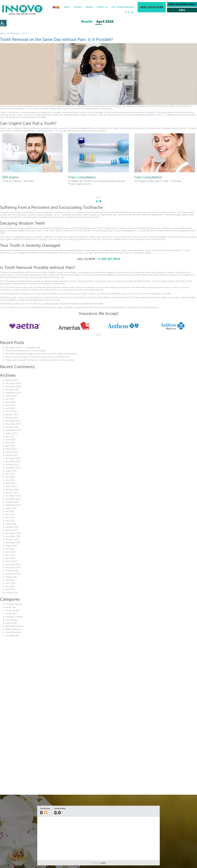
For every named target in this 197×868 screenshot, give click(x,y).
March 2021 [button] (11, 524)
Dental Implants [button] (13, 610)
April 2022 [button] (10, 483)
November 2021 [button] (13, 499)
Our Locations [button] (152, 7)
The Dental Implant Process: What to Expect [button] (26, 351)
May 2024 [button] (10, 405)
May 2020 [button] (10, 555)
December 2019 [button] (13, 564)
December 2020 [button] (13, 533)
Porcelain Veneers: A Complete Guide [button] (23, 348)
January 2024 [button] (12, 418)
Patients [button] (78, 7)
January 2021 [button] (12, 530)
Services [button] (89, 7)
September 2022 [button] (13, 468)
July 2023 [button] (10, 436)
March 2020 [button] (11, 561)
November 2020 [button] (13, 536)
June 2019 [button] (10, 583)
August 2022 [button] (11, 471)
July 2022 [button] (10, 474)
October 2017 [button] (12, 593)
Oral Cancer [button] (11, 623)
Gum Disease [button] (12, 620)
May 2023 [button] (10, 443)
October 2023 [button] (12, 427)
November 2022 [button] (13, 461)
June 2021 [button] (10, 515)
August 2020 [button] (11, 546)
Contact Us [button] (102, 7)
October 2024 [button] (12, 390)
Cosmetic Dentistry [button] (14, 604)
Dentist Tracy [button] (11, 614)
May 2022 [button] (10, 480)
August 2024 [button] (11, 396)
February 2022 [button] (12, 490)
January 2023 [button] (12, 455)
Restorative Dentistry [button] (15, 626)
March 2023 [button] (11, 449)
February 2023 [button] (12, 452)
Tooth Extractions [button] (13, 632)
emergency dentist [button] (14, 617)
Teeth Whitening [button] (13, 629)
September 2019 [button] (13, 574)
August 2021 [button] (11, 508)
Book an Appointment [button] (182, 4)
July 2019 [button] (10, 580)
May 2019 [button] (10, 586)
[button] (22, 10)
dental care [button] (11, 607)
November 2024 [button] (13, 386)
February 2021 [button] (12, 527)
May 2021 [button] (10, 518)
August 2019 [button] (11, 577)
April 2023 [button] (10, 446)
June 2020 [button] (10, 552)
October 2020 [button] (12, 539)
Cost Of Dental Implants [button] (123, 7)
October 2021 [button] (12, 502)
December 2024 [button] (13, 383)
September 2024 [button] (13, 393)
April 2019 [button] (10, 589)
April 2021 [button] (10, 521)
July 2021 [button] (10, 511)
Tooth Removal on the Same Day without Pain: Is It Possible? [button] (56, 40)
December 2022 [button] (13, 458)
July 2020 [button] (10, 549)
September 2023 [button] (13, 430)
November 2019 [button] (13, 568)
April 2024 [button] (10, 408)
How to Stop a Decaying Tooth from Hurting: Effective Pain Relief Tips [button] (38, 357)
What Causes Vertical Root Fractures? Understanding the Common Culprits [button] (40, 360)
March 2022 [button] (11, 486)
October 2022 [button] (12, 465)
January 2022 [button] (12, 493)
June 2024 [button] (10, 402)
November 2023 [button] (13, 424)
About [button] (67, 7)
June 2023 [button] (10, 440)
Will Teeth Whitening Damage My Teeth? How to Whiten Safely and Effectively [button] (41, 354)
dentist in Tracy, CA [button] (158, 115)
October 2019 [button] (12, 571)
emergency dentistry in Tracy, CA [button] (42, 131)
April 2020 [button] (10, 558)
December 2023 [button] (13, 421)
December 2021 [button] (13, 496)
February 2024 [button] (12, 415)
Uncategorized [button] (12, 635)
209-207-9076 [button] (109, 259)
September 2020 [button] (13, 543)
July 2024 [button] (10, 399)
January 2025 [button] (12, 380)
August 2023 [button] (11, 433)
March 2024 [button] (11, 411)
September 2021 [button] (13, 505)
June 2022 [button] (10, 477)
